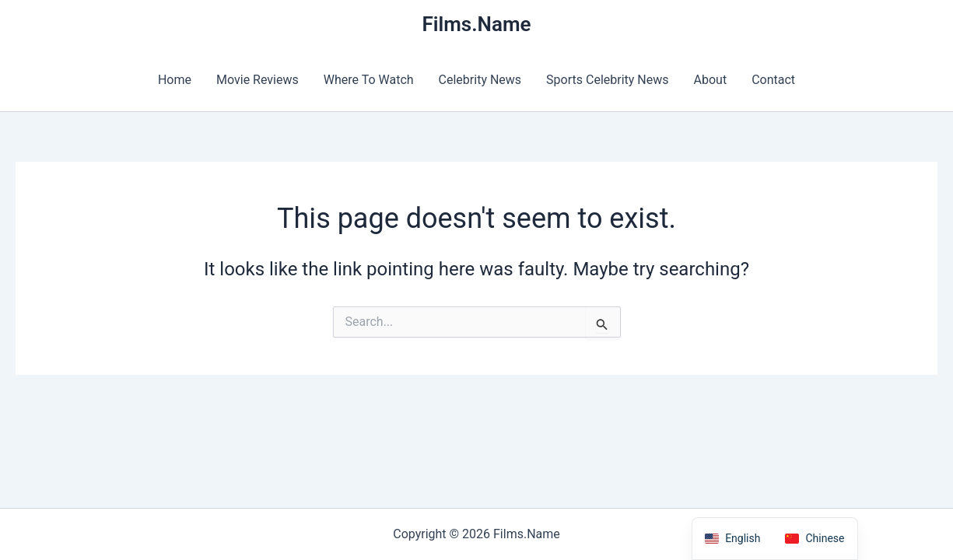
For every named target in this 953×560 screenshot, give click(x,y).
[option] (815, 539)
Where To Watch (369, 80)
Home (175, 80)
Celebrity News (480, 80)
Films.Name (476, 24)
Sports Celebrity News (607, 80)
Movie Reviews (258, 80)
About (711, 80)
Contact (773, 80)
